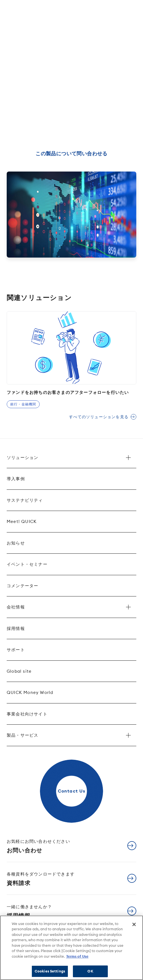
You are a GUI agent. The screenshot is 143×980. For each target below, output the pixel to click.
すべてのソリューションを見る (99, 417)
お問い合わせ (38, 846)
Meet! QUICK (22, 521)
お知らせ (16, 543)
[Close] (134, 924)
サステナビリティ (25, 500)
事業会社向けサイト (27, 714)
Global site (19, 671)
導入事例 (16, 479)
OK (90, 971)
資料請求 (41, 879)
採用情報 (16, 628)
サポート (16, 650)
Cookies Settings (50, 971)
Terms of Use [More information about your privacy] (77, 956)
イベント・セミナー (27, 564)
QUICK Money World (30, 692)
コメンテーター (22, 586)
